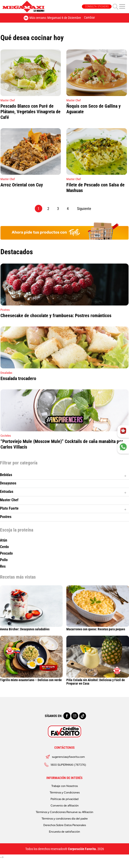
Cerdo (4, 547)
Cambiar (89, 17)
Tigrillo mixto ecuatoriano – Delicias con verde (31, 678)
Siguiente (84, 209)
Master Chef (9, 500)
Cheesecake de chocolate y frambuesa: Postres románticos (56, 316)
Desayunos (8, 483)
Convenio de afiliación (65, 806)
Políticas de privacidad (64, 799)
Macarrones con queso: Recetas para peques (98, 627)
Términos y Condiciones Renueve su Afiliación (64, 812)
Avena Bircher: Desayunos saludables (31, 627)
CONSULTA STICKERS (97, 7)
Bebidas (6, 475)
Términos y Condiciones (65, 793)
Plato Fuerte (9, 508)
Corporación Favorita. (82, 849)
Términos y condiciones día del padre (65, 819)
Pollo (4, 560)
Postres (6, 517)
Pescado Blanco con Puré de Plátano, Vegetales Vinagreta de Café (31, 112)
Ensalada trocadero (18, 378)
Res (3, 566)
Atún (4, 540)
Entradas (7, 492)
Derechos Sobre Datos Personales (65, 825)
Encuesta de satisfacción (64, 832)
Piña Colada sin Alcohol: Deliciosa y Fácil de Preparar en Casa (98, 680)
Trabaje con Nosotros (64, 786)
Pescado (6, 553)
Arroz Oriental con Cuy (22, 185)
